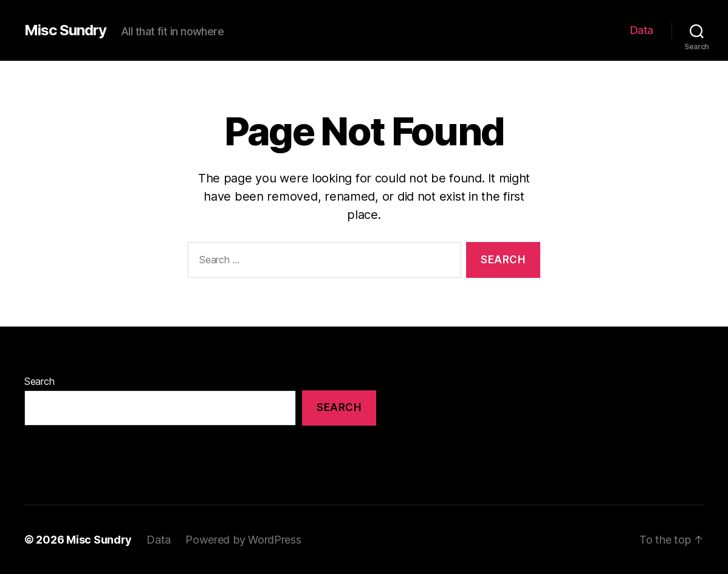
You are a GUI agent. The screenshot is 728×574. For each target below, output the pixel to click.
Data (642, 30)
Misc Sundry (65, 30)
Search (39, 381)
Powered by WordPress (243, 540)
